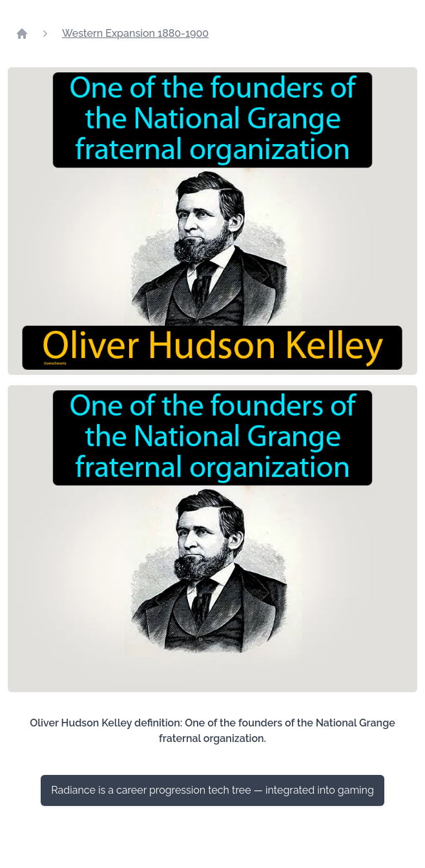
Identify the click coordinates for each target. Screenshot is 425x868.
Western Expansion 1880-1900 (135, 33)
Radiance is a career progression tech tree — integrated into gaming (212, 790)
